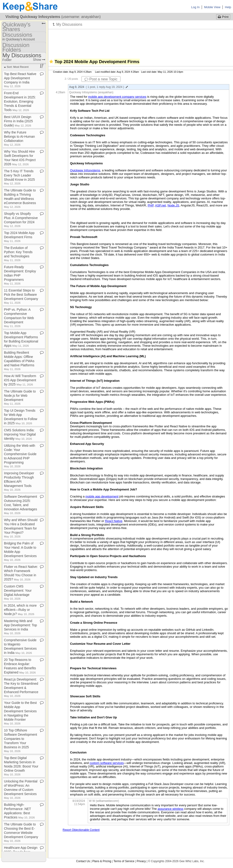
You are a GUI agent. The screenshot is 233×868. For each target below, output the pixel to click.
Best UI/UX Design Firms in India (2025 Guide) (18, 121)
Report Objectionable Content (81, 830)
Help (228, 7)
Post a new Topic (101, 79)
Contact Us (83, 861)
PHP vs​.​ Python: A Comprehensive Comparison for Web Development (19, 318)
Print (223, 17)
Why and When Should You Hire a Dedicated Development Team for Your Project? (21, 528)
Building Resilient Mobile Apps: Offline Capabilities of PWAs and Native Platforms (19, 361)
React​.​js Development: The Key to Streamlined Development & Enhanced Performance (21, 687)
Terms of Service (124, 861)
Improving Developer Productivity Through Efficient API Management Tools (19, 481)
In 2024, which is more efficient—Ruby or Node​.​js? (20, 610)
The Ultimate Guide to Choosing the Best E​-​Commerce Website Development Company (21, 832)
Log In (195, 7)
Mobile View (212, 7)
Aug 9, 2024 (99, 87)
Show (39, 60)
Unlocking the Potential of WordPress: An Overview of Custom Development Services (21, 789)
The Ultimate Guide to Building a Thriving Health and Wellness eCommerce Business (20, 198)
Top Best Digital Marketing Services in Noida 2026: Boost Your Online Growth (21, 766)
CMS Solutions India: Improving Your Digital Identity (20, 434)
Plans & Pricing (102, 861)
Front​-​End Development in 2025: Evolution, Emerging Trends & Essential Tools (20, 101)
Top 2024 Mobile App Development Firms (19, 237)
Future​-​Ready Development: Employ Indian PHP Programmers (20, 275)
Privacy (141, 861)
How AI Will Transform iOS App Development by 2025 (20, 380)
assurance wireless (171, 809)
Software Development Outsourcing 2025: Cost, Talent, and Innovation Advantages (21, 505)
